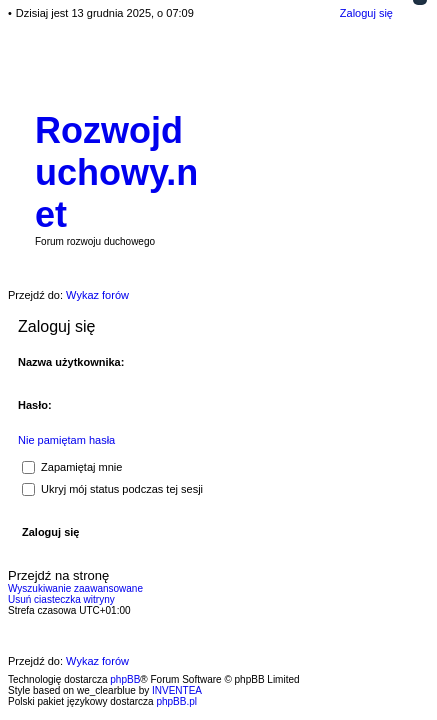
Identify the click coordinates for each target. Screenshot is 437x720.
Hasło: (35, 405)
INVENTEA (177, 690)
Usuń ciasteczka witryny (61, 599)
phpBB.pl (176, 701)
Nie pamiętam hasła (66, 440)
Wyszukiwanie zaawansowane (75, 588)
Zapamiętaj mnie (72, 467)
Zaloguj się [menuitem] (366, 13)
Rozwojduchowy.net (116, 172)
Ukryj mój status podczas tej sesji (112, 489)
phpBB (125, 679)
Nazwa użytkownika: (71, 362)
